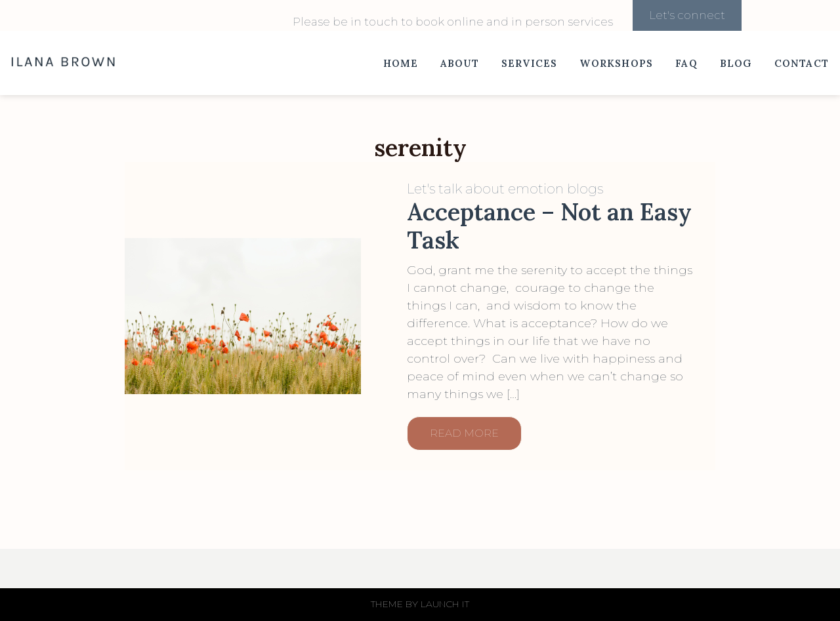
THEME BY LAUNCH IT (420, 604)
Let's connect (687, 15)
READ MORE (464, 433)
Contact (802, 63)
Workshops (616, 63)
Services (530, 63)
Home (401, 63)
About (460, 63)
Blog (736, 63)
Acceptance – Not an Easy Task (549, 226)
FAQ (686, 63)
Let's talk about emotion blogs (505, 189)
